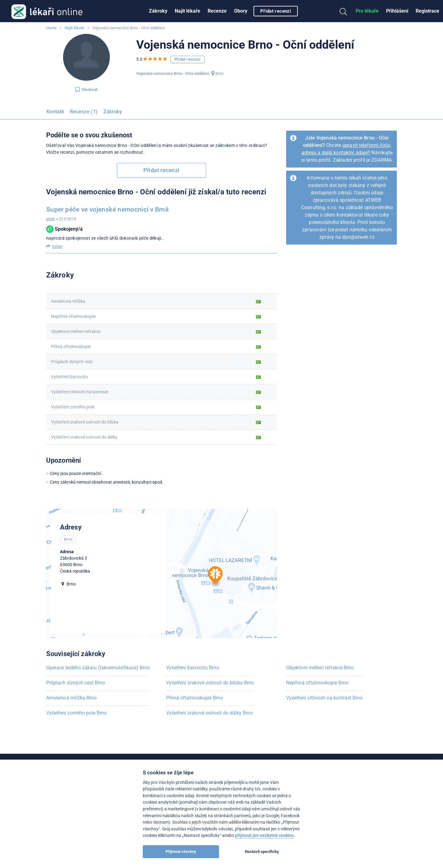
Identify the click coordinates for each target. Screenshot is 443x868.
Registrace (427, 11)
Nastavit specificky (262, 852)
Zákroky (158, 11)
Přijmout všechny (181, 852)
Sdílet (57, 247)
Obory (241, 11)
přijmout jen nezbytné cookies (264, 836)
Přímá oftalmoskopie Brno (195, 698)
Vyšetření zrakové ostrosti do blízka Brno (210, 683)
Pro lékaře (367, 11)
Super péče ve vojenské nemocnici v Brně (107, 209)
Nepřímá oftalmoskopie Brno (317, 683)
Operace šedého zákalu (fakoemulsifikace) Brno (98, 668)
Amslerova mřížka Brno (71, 698)
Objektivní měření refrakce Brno (320, 668)
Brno (219, 73)
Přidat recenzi (276, 11)
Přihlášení (397, 11)
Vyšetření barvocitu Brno (193, 668)
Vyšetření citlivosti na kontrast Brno (324, 698)
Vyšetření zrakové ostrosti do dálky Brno (210, 713)
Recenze (217, 11)
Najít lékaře (188, 11)
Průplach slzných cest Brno (76, 683)
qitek (51, 219)
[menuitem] (158, 11)
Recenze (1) (84, 112)
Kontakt (55, 112)
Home (51, 28)
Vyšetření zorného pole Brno (76, 713)
